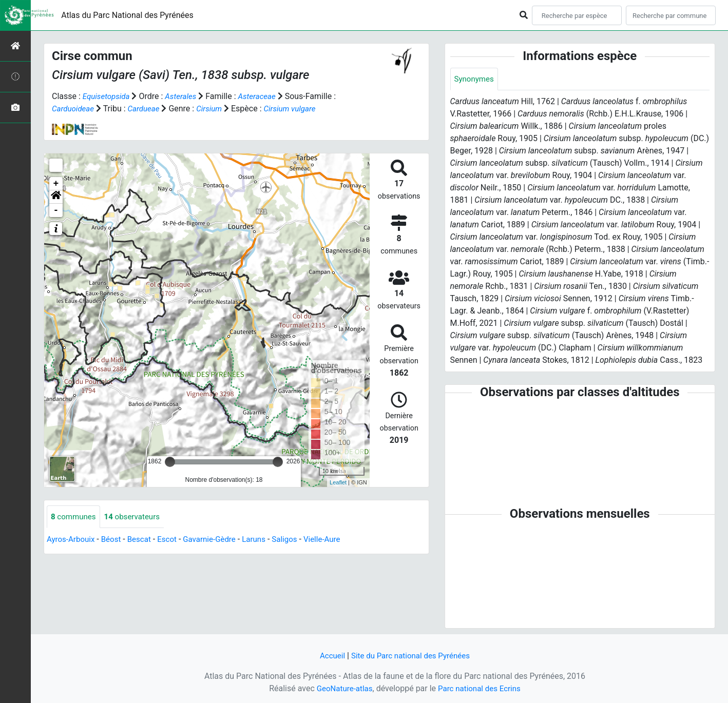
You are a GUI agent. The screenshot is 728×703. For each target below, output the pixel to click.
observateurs (136, 517)
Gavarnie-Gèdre (218, 540)
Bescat (144, 540)
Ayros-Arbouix (72, 540)
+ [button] (56, 184)
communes (75, 517)
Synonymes (475, 79)
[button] (56, 197)
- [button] (56, 210)
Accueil (329, 656)
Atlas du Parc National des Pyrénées (127, 15)
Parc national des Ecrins (481, 688)
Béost (115, 540)
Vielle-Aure (336, 540)
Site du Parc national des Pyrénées (411, 656)
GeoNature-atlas (342, 688)
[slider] (170, 462)
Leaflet (338, 482)
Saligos (297, 540)
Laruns (265, 540)
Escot (174, 540)
